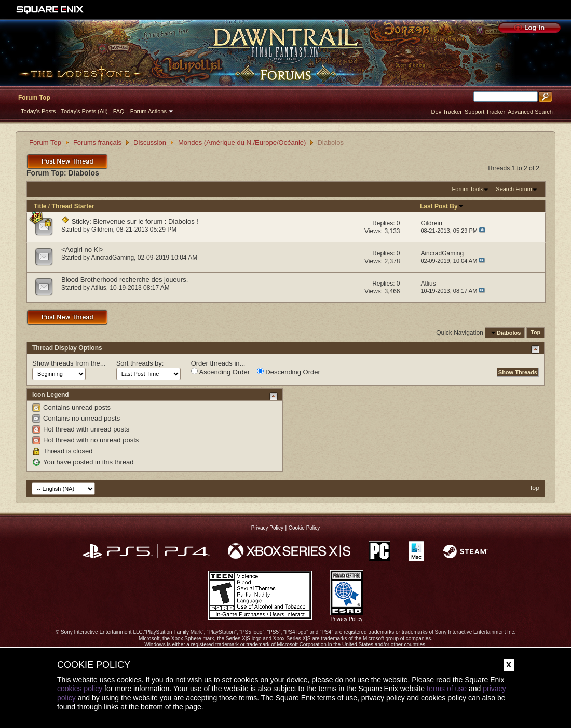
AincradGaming (112, 258)
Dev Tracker (447, 112)
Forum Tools (468, 189)
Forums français (97, 143)
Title (40, 206)
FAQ (119, 111)
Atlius (98, 288)
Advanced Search (530, 112)
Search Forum (514, 189)
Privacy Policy (267, 528)
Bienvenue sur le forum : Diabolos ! (146, 221)
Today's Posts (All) (85, 111)
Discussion (150, 143)
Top (535, 333)
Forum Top (34, 98)
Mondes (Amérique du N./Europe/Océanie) (242, 143)
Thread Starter (73, 206)
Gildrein (102, 230)
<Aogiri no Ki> (83, 250)
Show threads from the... (69, 363)
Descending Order (289, 372)
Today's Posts (38, 111)
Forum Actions (148, 111)
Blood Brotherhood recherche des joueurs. (125, 280)
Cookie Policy (304, 528)
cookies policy (80, 689)
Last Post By (442, 206)
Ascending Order (220, 372)
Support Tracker (485, 112)
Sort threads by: (140, 363)
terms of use (447, 689)
